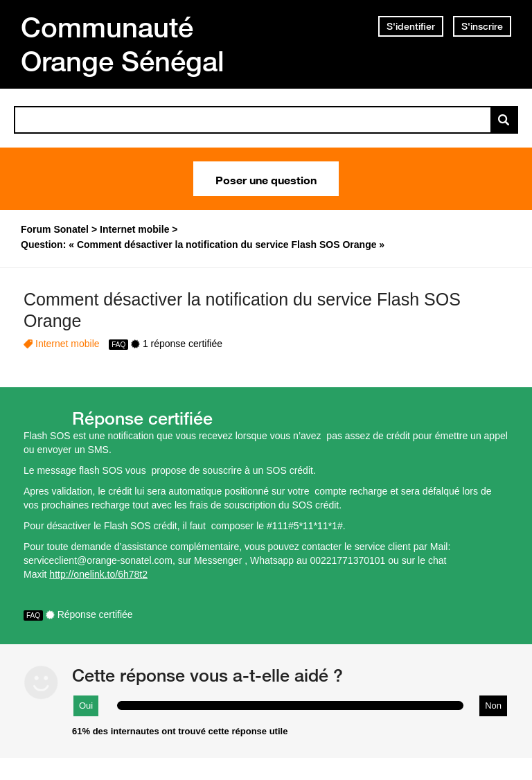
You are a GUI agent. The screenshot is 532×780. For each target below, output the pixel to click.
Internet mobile (68, 344)
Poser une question (266, 179)
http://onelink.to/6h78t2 (98, 574)
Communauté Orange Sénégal (123, 44)
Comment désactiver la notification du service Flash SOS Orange (242, 310)
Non (493, 706)
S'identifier (411, 26)
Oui (86, 706)
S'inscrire (482, 26)
